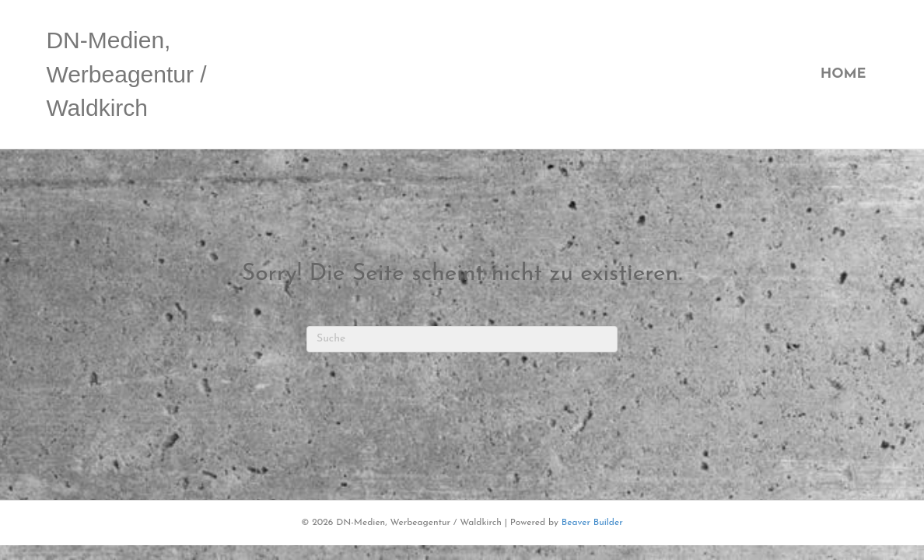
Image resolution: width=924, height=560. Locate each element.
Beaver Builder (592, 523)
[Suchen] (462, 339)
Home (843, 74)
